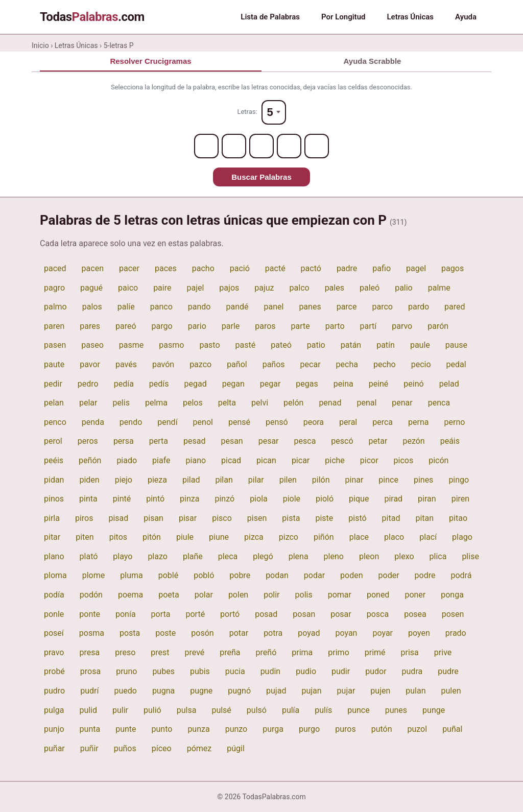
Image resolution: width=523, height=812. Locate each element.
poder (389, 575)
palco (300, 288)
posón (202, 633)
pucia (235, 671)
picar (301, 460)
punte (126, 729)
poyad (309, 633)
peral (348, 422)
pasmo (171, 345)
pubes (163, 671)
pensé (239, 422)
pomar (340, 595)
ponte (90, 614)
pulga (54, 710)
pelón (293, 403)
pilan (224, 480)
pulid (88, 710)
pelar (88, 403)
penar (402, 403)
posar (341, 614)
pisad (118, 518)
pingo (459, 480)
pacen (93, 268)
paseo (92, 345)
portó (230, 614)
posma (92, 633)
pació (240, 268)
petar (378, 441)
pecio (421, 364)
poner (415, 595)
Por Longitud (343, 17)
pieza (157, 480)
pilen (288, 480)
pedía (124, 384)
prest (160, 652)
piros (84, 518)
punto (162, 729)
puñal (452, 729)
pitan (424, 518)
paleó (370, 288)
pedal (456, 364)
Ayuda (466, 17)
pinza (189, 499)
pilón (321, 480)
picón (438, 460)
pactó (311, 268)
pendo (131, 422)
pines (423, 480)
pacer (129, 268)
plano (54, 556)
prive (443, 652)
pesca (305, 441)
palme (439, 288)
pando (199, 307)
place (359, 537)
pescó (342, 441)
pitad (391, 518)
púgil (236, 748)
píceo (162, 748)
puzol (417, 729)
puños (125, 748)
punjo (54, 729)
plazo (158, 556)
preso (125, 652)
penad (330, 403)
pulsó (257, 710)
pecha (347, 364)
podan (277, 575)
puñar (54, 748)
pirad (393, 499)
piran (427, 499)
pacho (203, 268)
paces (166, 268)
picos (404, 460)
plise (470, 556)
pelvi (260, 403)
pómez (199, 748)
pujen (380, 691)
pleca (228, 556)
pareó (126, 326)
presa (89, 652)
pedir (53, 384)
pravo (54, 652)
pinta (88, 499)
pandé (237, 307)
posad (266, 614)
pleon (369, 556)
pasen (55, 345)
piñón (324, 537)
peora (314, 422)
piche (335, 460)
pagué (91, 288)
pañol (237, 364)
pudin (271, 671)
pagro (54, 288)
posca (378, 614)
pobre (240, 575)
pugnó (239, 691)
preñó (266, 652)
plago (462, 537)
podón (91, 595)
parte (301, 326)
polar (204, 595)
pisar (188, 518)
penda (93, 422)
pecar (311, 364)
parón (438, 326)
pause (456, 345)
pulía (291, 710)
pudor (376, 671)
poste (165, 633)
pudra (412, 671)
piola (259, 499)
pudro (54, 691)
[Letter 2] (234, 146)
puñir (89, 748)
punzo (236, 729)
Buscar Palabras (261, 177)
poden (351, 575)
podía (54, 595)
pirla (52, 518)
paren (54, 326)
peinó (413, 384)
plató (89, 556)
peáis (450, 441)
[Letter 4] (289, 146)
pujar (346, 691)
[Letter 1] (206, 146)
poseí (54, 633)
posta (130, 633)
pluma (131, 575)
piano (196, 460)
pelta (227, 403)
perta (159, 441)
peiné (379, 384)
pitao (458, 518)
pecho (385, 364)
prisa (410, 652)
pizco (289, 537)
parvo (402, 326)
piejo (124, 480)
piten (85, 537)
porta (161, 614)
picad (231, 460)
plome (94, 575)
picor (369, 460)
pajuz (264, 288)
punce (359, 710)
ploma (55, 575)
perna (418, 422)
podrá (461, 575)
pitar (52, 537)
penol (203, 422)
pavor (90, 364)
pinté (122, 499)
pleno (334, 556)
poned (378, 595)
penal (366, 403)
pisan (153, 518)
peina (343, 384)
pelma (156, 403)
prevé (195, 652)
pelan (54, 403)
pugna (163, 691)
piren (460, 499)
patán (351, 345)
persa (124, 441)
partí (369, 326)
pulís (323, 710)
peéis (54, 460)
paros (265, 326)
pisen (257, 518)
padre (347, 268)
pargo (162, 326)
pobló (204, 575)
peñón (90, 460)
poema (130, 595)
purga (273, 729)
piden (89, 480)
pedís (159, 384)
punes (396, 710)
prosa (90, 671)
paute (54, 364)
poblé (168, 575)
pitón (152, 537)
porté (195, 614)
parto (335, 326)
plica (438, 556)
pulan (415, 691)
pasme (131, 345)
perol (53, 441)
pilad (191, 480)
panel (274, 307)
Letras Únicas (410, 17)
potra (273, 633)
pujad (276, 691)
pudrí (89, 691)
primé (375, 652)
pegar (270, 384)
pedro (88, 384)
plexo (404, 556)
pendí (167, 422)
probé (54, 671)
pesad (194, 441)
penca (439, 403)
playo (123, 556)
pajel (195, 288)
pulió (152, 710)
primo (338, 652)
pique (359, 499)
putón (382, 729)
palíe (126, 307)
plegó (263, 556)
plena (299, 556)
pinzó (224, 499)
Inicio (40, 45)
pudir (341, 671)
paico (128, 288)
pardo (419, 307)
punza (198, 729)
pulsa (187, 710)
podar (314, 575)
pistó (357, 518)
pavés (126, 364)
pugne (201, 691)
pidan (54, 480)
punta (90, 729)
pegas (307, 384)
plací (428, 537)
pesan (232, 441)
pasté (246, 345)
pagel (416, 268)
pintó (155, 499)
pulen (451, 691)
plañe (193, 556)
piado (127, 460)
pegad (196, 384)
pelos (193, 403)
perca (383, 422)
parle (231, 326)
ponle (54, 614)
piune (219, 537)
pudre (448, 671)
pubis (200, 671)
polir (271, 595)
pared (455, 307)
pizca (254, 537)
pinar (354, 480)
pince (388, 480)
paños (274, 364)
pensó (277, 422)
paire (162, 288)
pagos (453, 268)
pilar (256, 480)
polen (238, 595)
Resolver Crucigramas (150, 61)
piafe (161, 460)
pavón (163, 364)
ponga (452, 595)
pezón (413, 441)
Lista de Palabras (270, 17)
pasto (209, 345)
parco (382, 307)
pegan (233, 384)
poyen (419, 633)
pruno (126, 671)
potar (239, 633)
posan (304, 614)
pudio (306, 671)
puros (345, 729)
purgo (309, 729)
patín (386, 345)
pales (335, 288)
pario (197, 326)
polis (304, 595)
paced (55, 268)
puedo (125, 691)
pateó (281, 345)
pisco (222, 518)
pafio (382, 268)
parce (347, 307)
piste (324, 518)
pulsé (221, 710)
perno (455, 422)
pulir (120, 710)
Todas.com (92, 17)
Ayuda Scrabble (373, 61)
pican (266, 460)
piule (185, 537)
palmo (55, 307)
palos (92, 307)
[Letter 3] (261, 146)
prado (456, 633)
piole (292, 499)
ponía (126, 614)
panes (310, 307)
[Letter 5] (317, 146)
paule (420, 345)
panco (161, 307)
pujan (311, 691)
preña (230, 652)
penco (55, 422)
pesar (269, 441)
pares (90, 326)
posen (453, 614)
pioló (325, 499)
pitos (118, 537)
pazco (200, 364)
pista (291, 518)
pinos (54, 499)
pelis (121, 403)
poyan (346, 633)
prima (302, 652)
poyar (383, 633)
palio (404, 288)
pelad (449, 384)
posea (415, 614)
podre (425, 575)
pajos (229, 288)
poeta (169, 595)
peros (88, 441)
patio (316, 345)
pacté (275, 268)
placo (394, 537)
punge (434, 710)
